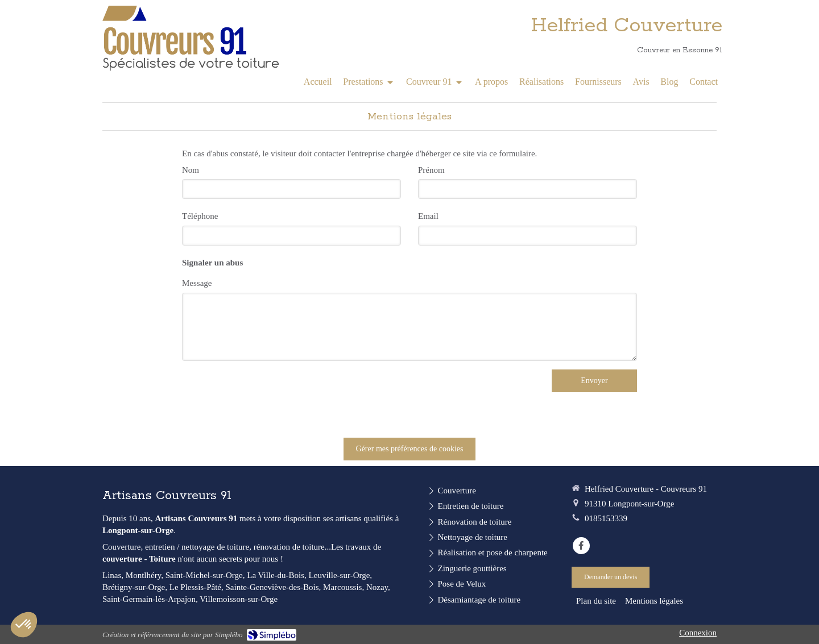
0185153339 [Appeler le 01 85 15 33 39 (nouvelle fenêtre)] (606, 518)
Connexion (698, 633)
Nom (191, 170)
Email (428, 216)
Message (197, 283)
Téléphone (200, 216)
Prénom (431, 170)
